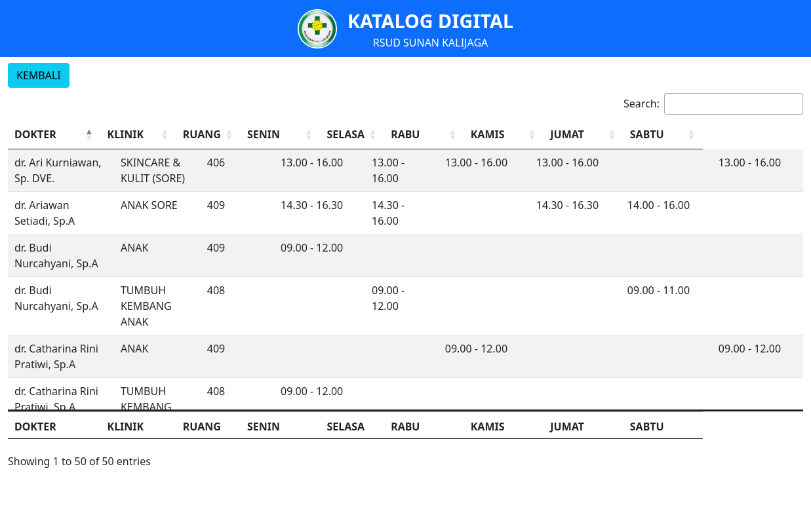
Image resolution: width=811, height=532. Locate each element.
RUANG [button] (245, 134)
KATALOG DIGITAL (430, 21)
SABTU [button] (737, 134)
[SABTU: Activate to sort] (758, 135)
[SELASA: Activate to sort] (409, 135)
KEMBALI (39, 75)
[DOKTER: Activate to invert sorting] (66, 135)
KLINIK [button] (149, 134)
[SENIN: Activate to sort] (331, 135)
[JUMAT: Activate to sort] (668, 135)
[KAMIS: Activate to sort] (579, 135)
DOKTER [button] (35, 134)
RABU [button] (465, 134)
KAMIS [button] (557, 134)
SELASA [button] (401, 134)
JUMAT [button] (647, 134)
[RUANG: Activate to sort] (252, 135)
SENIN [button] (309, 134)
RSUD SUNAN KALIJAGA (431, 43)
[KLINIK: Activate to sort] (172, 135)
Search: (642, 104)
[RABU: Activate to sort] (489, 135)
